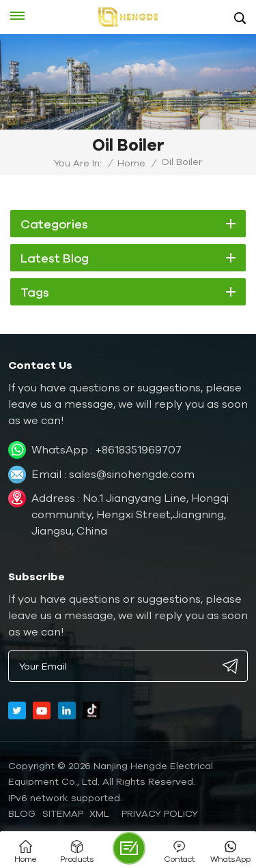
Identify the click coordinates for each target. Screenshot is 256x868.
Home (131, 163)
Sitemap (63, 813)
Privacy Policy (160, 813)
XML (99, 813)
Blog (22, 813)
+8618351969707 (139, 449)
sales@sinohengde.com (132, 474)
